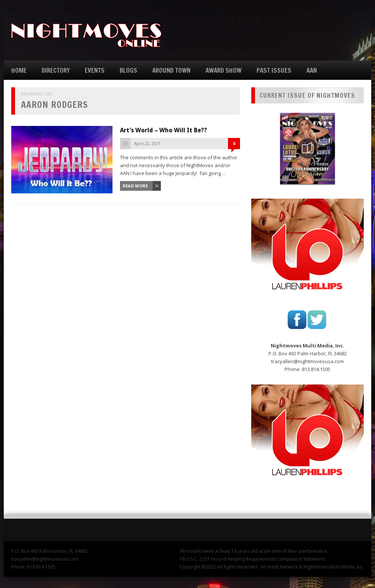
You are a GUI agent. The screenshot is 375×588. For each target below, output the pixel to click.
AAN (312, 70)
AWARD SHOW (223, 70)
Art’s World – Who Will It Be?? (163, 130)
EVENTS (95, 70)
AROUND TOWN (171, 70)
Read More (135, 186)
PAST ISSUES (274, 70)
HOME (19, 70)
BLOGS (128, 70)
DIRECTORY (56, 70)
